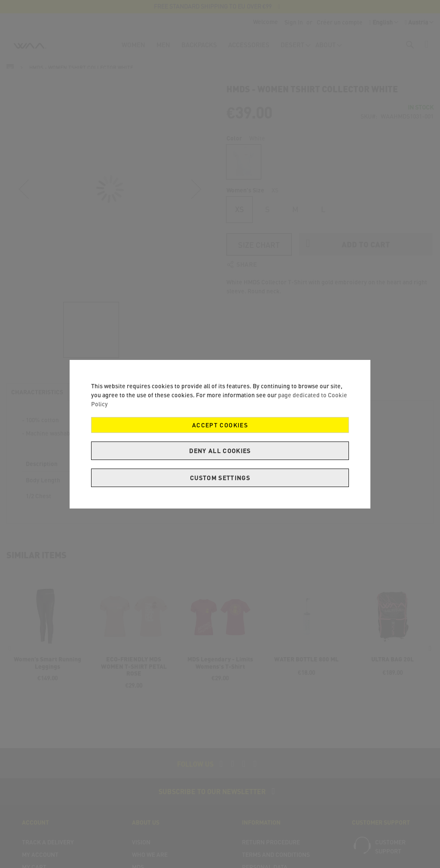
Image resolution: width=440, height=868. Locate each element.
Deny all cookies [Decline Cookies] (220, 451)
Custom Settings (220, 478)
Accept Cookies (220, 425)
